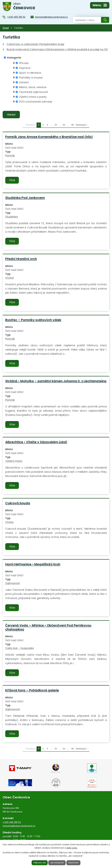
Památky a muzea (31, 78)
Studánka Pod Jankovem (25, 198)
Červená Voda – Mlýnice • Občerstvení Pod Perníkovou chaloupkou (48, 627)
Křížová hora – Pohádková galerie (32, 691)
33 (56, 125)
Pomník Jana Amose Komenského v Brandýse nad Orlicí (49, 137)
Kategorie (14, 58)
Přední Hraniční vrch (21, 259)
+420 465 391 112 (12, 822)
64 (64, 125)
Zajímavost (13, 583)
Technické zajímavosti (33, 92)
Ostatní (24, 82)
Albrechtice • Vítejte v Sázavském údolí (36, 442)
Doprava (25, 68)
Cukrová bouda (18, 503)
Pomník (10, 156)
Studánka (11, 217)
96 (73, 125)
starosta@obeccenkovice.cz (19, 826)
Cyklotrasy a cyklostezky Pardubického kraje (35, 44)
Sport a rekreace (30, 73)
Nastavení (74, 863)
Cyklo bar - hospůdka (20, 648)
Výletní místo (14, 461)
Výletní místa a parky (33, 97)
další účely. (72, 848)
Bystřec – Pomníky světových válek (33, 320)
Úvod (6, 28)
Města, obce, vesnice (33, 87)
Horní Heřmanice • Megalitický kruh (33, 564)
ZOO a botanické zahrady (36, 102)
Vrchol (9, 278)
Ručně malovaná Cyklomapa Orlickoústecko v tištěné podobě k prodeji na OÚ (57, 49)
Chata (9, 522)
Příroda (24, 63)
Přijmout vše (39, 863)
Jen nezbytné (57, 863)
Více (12, 180)
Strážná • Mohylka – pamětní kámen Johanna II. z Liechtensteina (56, 381)
